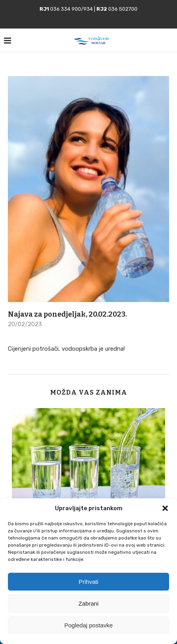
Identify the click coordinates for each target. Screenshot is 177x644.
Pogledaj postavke (89, 625)
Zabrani (89, 603)
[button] (165, 508)
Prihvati (88, 582)
